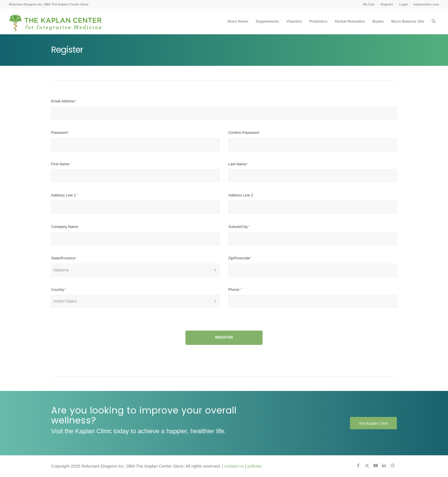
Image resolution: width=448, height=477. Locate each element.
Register (387, 4)
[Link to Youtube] (375, 466)
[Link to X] (367, 466)
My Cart (369, 4)
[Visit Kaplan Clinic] (373, 423)
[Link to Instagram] (393, 466)
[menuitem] (369, 4)
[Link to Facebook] (358, 466)
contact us (234, 466)
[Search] (434, 21)
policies (255, 466)
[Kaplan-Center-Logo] (55, 21)
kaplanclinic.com (426, 4)
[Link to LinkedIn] (384, 466)
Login (403, 4)
